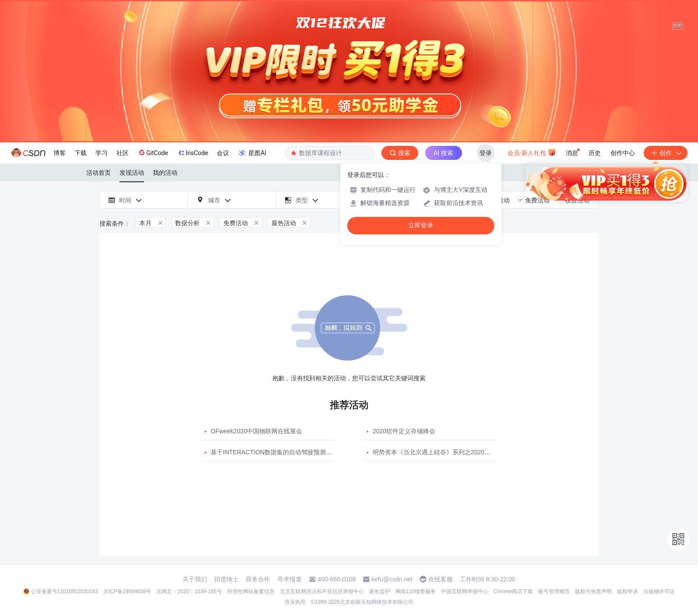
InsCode (192, 153)
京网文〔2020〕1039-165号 (189, 591)
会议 (223, 153)
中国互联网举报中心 (465, 591)
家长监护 (380, 591)
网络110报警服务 (416, 591)
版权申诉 (627, 591)
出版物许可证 (659, 591)
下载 (81, 153)
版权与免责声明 (593, 591)
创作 (666, 153)
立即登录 (421, 225)
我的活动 (165, 173)
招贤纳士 (226, 579)
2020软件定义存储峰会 (404, 431)
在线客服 (441, 579)
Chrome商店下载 (513, 591)
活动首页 (99, 173)
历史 (595, 153)
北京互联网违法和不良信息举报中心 (322, 591)
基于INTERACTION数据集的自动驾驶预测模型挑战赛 (284, 452)
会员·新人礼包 (532, 152)
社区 (123, 153)
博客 (60, 153)
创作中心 (623, 153)
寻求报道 (289, 579)
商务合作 (258, 579)
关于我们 (195, 579)
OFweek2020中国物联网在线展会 (256, 431)
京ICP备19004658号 (127, 591)
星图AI (252, 153)
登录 (486, 153)
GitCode (153, 152)
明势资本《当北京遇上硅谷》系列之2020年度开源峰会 (447, 452)
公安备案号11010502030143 (65, 591)
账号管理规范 (554, 591)
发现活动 (132, 173)
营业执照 (295, 602)
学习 (102, 153)
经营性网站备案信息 (251, 591)
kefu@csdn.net (392, 579)
